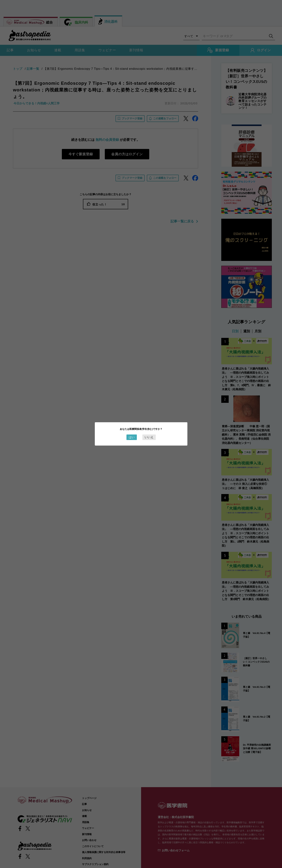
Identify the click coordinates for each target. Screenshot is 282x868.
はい (132, 437)
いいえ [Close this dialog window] (149, 437)
